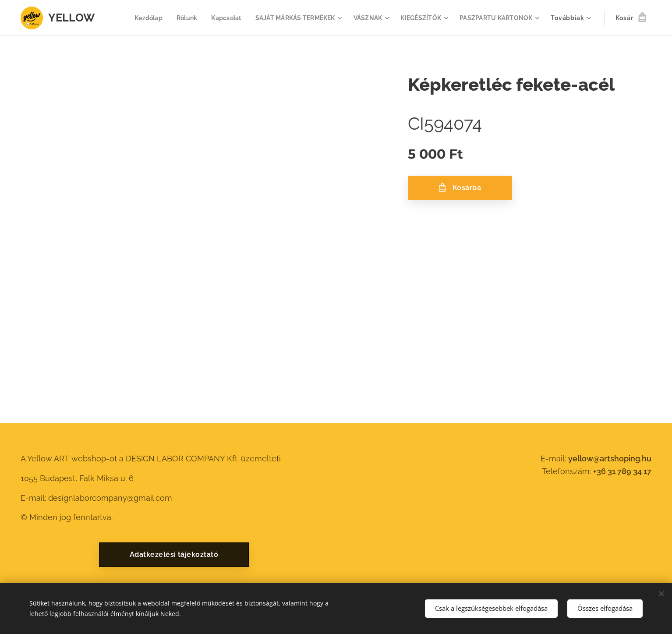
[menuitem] (136, 18)
